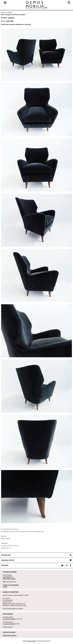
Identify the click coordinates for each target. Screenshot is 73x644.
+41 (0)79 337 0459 (9, 619)
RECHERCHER (6, 555)
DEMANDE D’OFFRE (8, 560)
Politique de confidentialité (11, 585)
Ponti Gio (11, 18)
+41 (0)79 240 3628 (9, 624)
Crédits (5, 587)
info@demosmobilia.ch (10, 636)
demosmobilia (32, 641)
